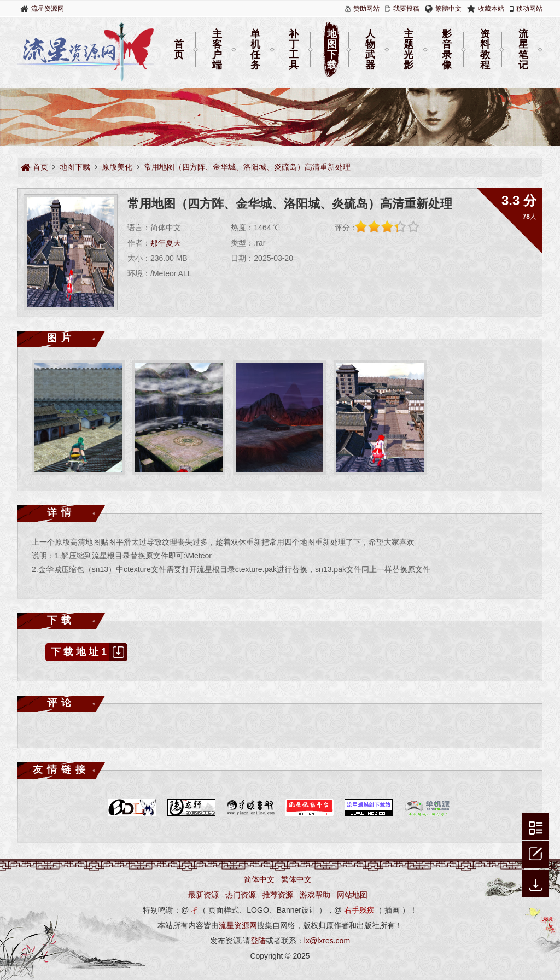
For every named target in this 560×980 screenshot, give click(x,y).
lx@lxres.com (327, 941)
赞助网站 (366, 9)
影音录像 (447, 50)
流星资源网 (48, 9)
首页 (179, 49)
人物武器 (370, 50)
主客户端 (217, 50)
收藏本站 (491, 9)
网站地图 (352, 895)
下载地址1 (89, 652)
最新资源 (203, 895)
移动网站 (529, 9)
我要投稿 (406, 9)
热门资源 (241, 895)
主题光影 (409, 50)
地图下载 (332, 50)
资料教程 (485, 50)
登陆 (258, 941)
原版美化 (117, 167)
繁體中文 (448, 9)
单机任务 (255, 50)
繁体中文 (296, 879)
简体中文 (259, 879)
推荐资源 (278, 895)
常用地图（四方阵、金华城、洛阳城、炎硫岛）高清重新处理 (247, 167)
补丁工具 (294, 50)
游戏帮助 (315, 895)
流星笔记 (523, 50)
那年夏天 (166, 243)
